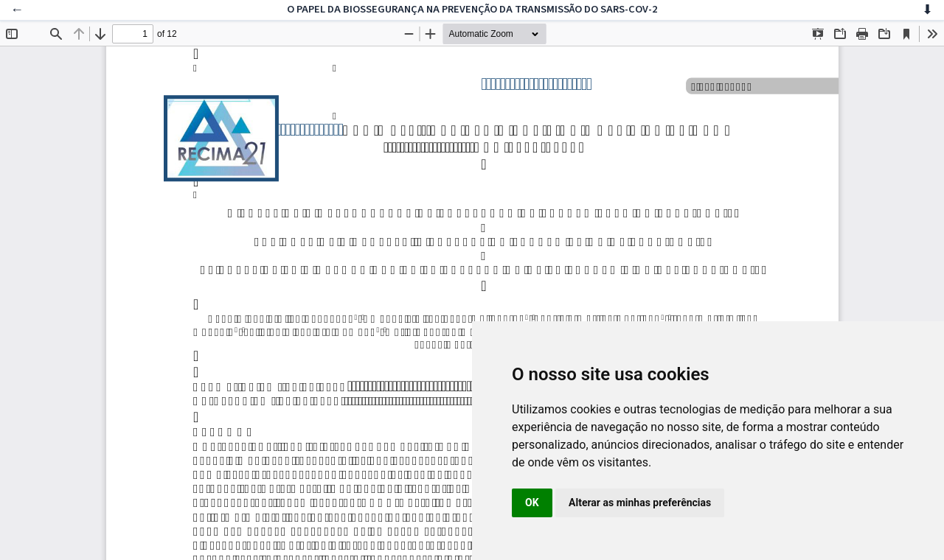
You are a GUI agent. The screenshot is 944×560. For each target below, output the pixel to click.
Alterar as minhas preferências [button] (640, 503)
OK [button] (532, 503)
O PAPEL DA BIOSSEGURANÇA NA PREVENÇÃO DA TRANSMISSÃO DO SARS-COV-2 (472, 9)
